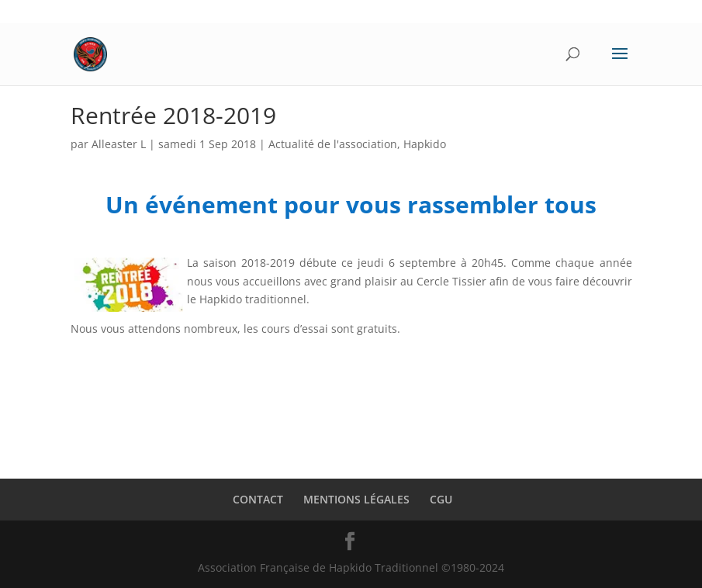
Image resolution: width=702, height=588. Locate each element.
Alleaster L (119, 144)
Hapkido (425, 144)
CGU (441, 499)
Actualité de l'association (333, 144)
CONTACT (258, 499)
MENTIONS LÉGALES (356, 499)
